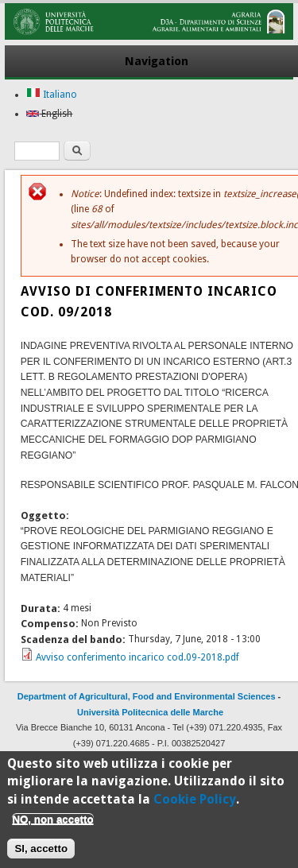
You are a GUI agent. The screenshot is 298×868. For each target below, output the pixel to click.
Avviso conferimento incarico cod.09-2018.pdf (137, 657)
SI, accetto (41, 853)
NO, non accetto (52, 824)
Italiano (52, 95)
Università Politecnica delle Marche (150, 712)
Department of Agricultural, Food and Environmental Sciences (147, 696)
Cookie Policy (195, 803)
